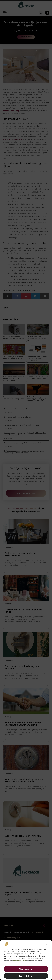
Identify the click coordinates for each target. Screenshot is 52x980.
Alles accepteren (26, 969)
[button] (47, 945)
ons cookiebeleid (20, 961)
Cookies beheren (26, 976)
